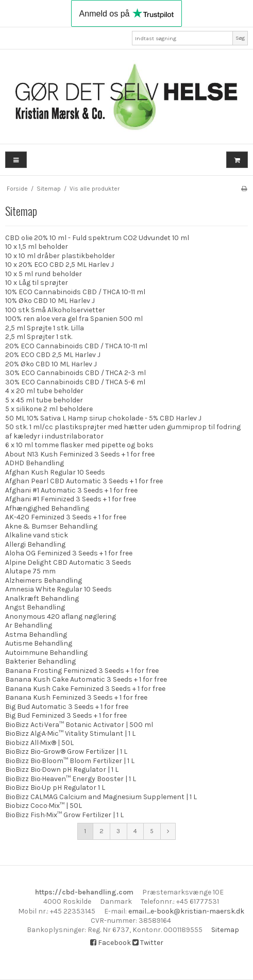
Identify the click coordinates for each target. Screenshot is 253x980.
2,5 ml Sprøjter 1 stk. (39, 337)
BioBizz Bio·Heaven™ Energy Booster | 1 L (71, 779)
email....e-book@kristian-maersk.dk (186, 911)
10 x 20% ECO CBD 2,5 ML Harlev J (60, 265)
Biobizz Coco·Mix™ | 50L (44, 806)
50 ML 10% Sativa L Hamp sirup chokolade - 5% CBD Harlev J (103, 418)
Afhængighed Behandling (47, 508)
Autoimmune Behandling (46, 653)
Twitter (148, 943)
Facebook (111, 943)
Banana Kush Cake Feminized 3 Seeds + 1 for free (85, 689)
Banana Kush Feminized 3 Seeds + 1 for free (76, 697)
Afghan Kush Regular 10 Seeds (55, 472)
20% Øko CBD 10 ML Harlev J (51, 364)
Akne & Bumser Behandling (51, 526)
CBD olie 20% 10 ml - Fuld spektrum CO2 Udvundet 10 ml (97, 238)
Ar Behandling (29, 625)
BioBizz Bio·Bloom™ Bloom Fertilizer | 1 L (70, 761)
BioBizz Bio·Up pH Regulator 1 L (55, 788)
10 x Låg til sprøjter (37, 283)
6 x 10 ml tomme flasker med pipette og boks (79, 445)
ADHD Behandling (35, 463)
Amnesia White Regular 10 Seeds (58, 589)
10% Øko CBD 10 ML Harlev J (50, 301)
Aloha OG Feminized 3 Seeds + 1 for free (69, 553)
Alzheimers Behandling (44, 580)
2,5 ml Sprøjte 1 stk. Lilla (45, 328)
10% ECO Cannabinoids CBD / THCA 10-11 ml (75, 292)
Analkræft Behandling (42, 598)
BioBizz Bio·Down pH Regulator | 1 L (62, 770)
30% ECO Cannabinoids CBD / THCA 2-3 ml (75, 373)
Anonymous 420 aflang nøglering (61, 616)
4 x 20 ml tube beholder (44, 391)
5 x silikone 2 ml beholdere (49, 409)
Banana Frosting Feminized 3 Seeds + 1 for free (82, 671)
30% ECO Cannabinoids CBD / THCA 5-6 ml (75, 382)
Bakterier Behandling (40, 661)
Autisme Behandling (39, 643)
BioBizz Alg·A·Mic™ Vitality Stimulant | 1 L (70, 733)
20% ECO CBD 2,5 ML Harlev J (53, 355)
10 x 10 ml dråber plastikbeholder (60, 256)
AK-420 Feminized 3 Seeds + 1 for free (66, 517)
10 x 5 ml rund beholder (44, 274)
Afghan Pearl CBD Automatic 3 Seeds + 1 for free (84, 481)
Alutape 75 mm (30, 571)
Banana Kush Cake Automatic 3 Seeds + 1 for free (86, 679)
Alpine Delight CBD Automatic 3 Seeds (68, 562)
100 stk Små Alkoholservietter (55, 310)
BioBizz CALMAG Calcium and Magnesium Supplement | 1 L (101, 797)
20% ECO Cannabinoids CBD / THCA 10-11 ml (76, 346)
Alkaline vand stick (37, 535)
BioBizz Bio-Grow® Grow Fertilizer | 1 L (66, 751)
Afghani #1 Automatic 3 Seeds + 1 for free (71, 490)
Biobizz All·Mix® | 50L (39, 743)
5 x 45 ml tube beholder (44, 400)
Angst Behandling (35, 607)
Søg (240, 38)
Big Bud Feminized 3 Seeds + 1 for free (66, 715)
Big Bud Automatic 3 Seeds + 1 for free (67, 707)
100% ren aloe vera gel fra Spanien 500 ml (74, 319)
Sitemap (225, 930)
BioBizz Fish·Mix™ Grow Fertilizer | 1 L (64, 815)
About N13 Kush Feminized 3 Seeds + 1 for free (80, 454)
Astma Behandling (36, 635)
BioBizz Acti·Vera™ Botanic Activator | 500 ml (79, 725)
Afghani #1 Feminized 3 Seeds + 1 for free (71, 499)
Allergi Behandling (35, 544)
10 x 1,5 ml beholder (37, 247)
